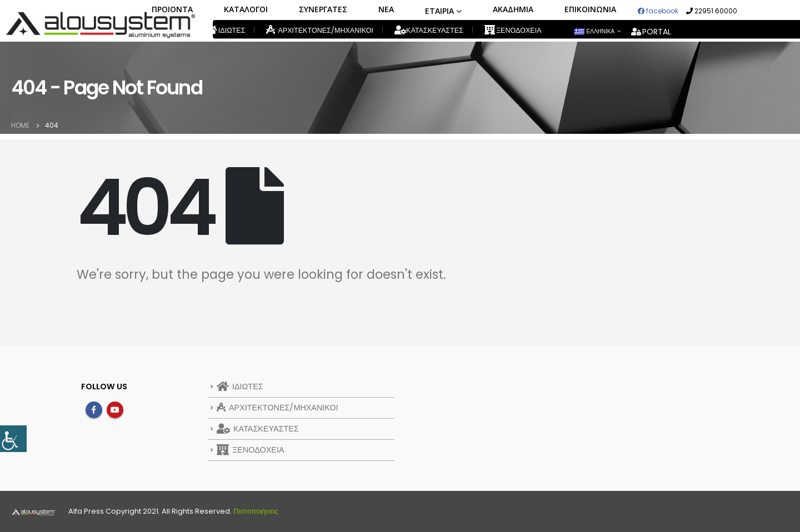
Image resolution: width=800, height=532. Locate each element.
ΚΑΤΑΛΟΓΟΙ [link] (246, 9)
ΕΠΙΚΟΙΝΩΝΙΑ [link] (590, 9)
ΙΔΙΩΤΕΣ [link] (226, 30)
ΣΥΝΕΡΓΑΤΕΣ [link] (323, 9)
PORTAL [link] (651, 32)
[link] (13, 439)
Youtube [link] (115, 410)
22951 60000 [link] (712, 11)
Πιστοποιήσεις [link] (256, 511)
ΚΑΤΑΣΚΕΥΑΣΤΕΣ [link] (429, 30)
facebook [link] (658, 11)
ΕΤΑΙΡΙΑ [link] (439, 11)
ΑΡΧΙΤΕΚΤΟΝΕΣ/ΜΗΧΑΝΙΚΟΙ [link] (320, 30)
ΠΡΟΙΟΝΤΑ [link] (172, 9)
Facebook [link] (94, 410)
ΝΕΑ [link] (386, 9)
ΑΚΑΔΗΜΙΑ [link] (513, 9)
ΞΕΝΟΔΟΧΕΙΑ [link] (513, 30)
